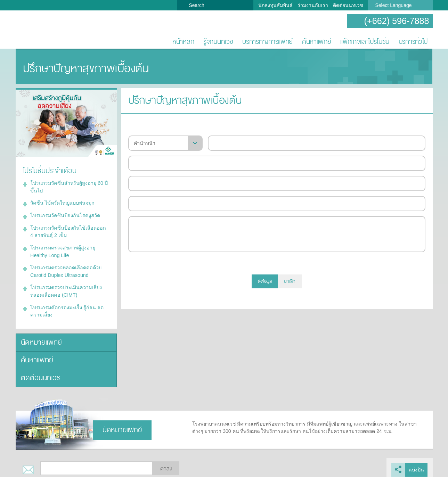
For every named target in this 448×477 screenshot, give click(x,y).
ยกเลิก (290, 281)
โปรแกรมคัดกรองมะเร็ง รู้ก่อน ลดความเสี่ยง (66, 308)
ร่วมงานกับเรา (313, 5)
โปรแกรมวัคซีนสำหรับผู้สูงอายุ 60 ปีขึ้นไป (68, 186)
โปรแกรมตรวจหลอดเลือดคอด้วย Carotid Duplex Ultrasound (65, 269)
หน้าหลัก (183, 42)
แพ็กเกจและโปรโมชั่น (365, 42)
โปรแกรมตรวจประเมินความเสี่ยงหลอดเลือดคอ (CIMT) (66, 289)
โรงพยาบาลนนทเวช (38, 30)
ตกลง (166, 464)
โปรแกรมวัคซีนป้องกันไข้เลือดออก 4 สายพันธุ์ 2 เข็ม (69, 230)
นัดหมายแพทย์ (40, 339)
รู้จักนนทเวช (218, 42)
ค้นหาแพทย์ (317, 42)
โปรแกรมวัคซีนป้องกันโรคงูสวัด (64, 214)
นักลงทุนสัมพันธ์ (275, 5)
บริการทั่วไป (413, 42)
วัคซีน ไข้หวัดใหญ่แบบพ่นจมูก (62, 202)
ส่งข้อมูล (265, 281)
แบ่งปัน (417, 465)
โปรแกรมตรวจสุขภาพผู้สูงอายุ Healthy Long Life (62, 250)
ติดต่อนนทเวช (348, 5)
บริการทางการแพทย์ (267, 42)
